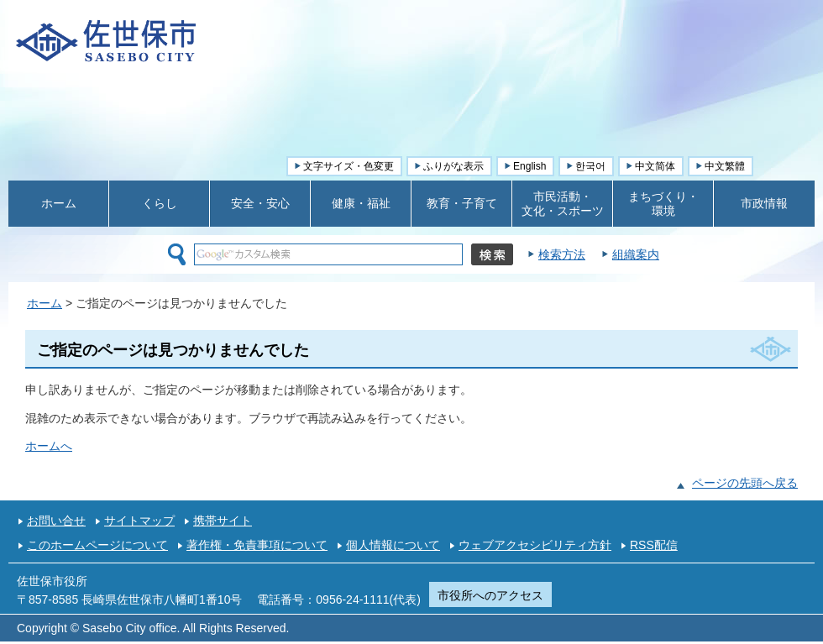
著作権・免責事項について (257, 545)
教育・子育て (462, 203)
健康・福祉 (361, 203)
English (529, 166)
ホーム (59, 203)
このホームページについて (97, 545)
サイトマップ (139, 521)
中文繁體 (725, 166)
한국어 (590, 166)
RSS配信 (654, 545)
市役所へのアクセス (490, 595)
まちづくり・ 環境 (663, 204)
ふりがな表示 (453, 166)
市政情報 (764, 203)
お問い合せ (56, 521)
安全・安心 (260, 203)
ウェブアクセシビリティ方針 (535, 545)
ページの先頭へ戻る (745, 483)
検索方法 (562, 254)
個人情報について (393, 545)
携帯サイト (223, 521)
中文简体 (655, 166)
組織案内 (636, 254)
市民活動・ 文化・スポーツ (563, 204)
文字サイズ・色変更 (349, 166)
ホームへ (49, 446)
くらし (160, 203)
